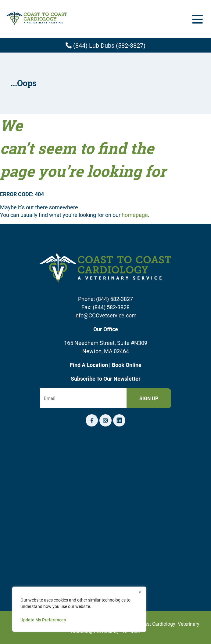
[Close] (140, 592)
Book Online (127, 365)
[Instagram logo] (105, 420)
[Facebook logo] (92, 420)
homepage (135, 215)
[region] (79, 609)
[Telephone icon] (119, 420)
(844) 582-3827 (114, 299)
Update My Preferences (43, 620)
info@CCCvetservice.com (105, 315)
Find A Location (89, 365)
